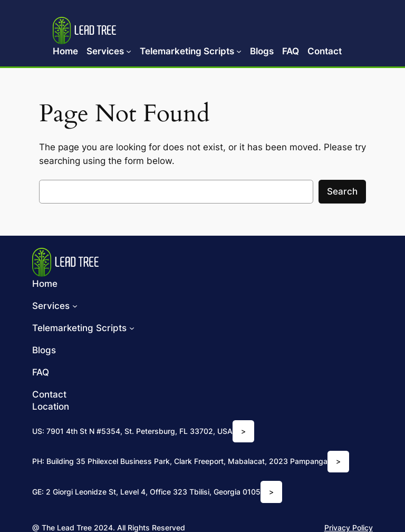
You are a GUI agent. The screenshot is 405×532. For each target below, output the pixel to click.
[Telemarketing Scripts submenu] (239, 51)
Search (342, 191)
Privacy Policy (349, 528)
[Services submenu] (129, 51)
